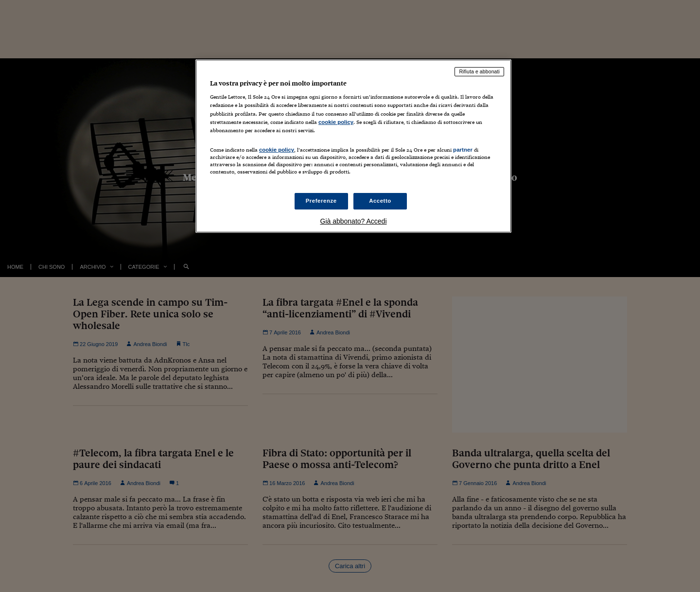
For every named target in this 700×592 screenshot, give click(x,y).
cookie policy (336, 122)
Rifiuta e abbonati (479, 71)
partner (463, 150)
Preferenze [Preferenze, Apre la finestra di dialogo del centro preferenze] (321, 201)
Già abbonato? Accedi (354, 221)
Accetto (380, 201)
